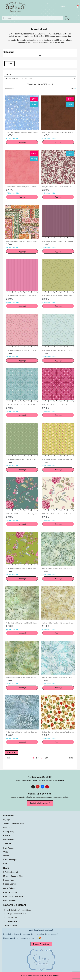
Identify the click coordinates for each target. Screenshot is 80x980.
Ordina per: (8, 75)
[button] (9, 64)
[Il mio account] (62, 7)
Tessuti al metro (40, 29)
